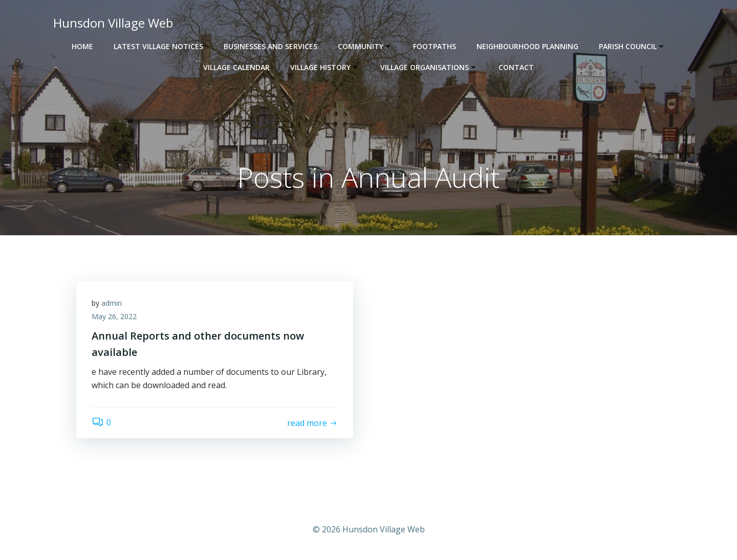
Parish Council (632, 46)
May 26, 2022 (114, 316)
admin (112, 303)
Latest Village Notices (158, 46)
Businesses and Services (270, 46)
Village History (325, 67)
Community (365, 46)
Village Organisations (429, 67)
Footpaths (435, 46)
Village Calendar (236, 67)
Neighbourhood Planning (527, 46)
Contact (516, 67)
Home (82, 46)
